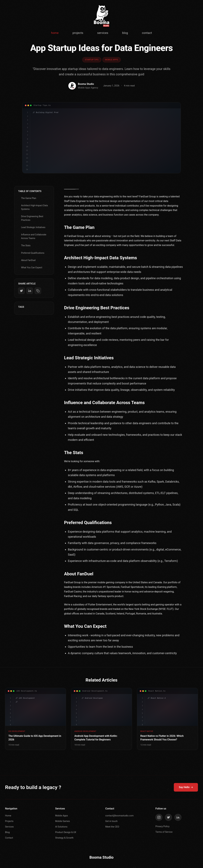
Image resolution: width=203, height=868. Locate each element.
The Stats (26, 245)
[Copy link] (38, 291)
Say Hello (186, 787)
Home (8, 816)
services (103, 33)
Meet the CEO (112, 827)
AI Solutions (61, 827)
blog (125, 33)
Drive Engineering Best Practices (32, 218)
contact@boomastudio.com (119, 816)
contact (147, 33)
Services (9, 827)
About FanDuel (28, 260)
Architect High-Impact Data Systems (34, 207)
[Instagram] (159, 817)
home (55, 33)
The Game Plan (29, 198)
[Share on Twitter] (21, 291)
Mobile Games (62, 821)
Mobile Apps (62, 816)
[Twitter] (168, 817)
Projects (9, 821)
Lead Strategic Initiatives (33, 227)
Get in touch (111, 821)
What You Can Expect (32, 267)
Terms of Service (164, 832)
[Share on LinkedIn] (30, 291)
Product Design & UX (66, 832)
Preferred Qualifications (33, 253)
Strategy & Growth (64, 838)
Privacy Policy (162, 826)
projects (78, 33)
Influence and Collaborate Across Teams (34, 236)
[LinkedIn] (178, 817)
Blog (7, 832)
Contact (9, 838)
